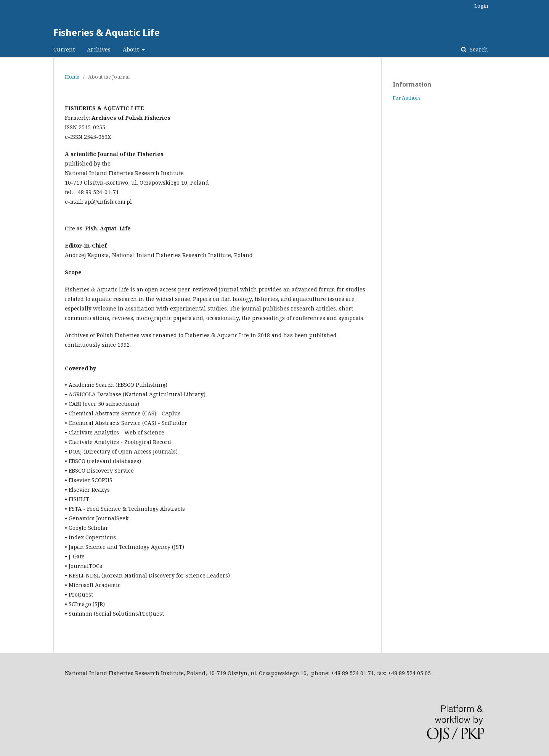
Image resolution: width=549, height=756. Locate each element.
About (132, 49)
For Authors (407, 98)
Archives (99, 49)
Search (478, 49)
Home (72, 77)
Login (481, 6)
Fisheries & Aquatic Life (107, 32)
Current (64, 49)
